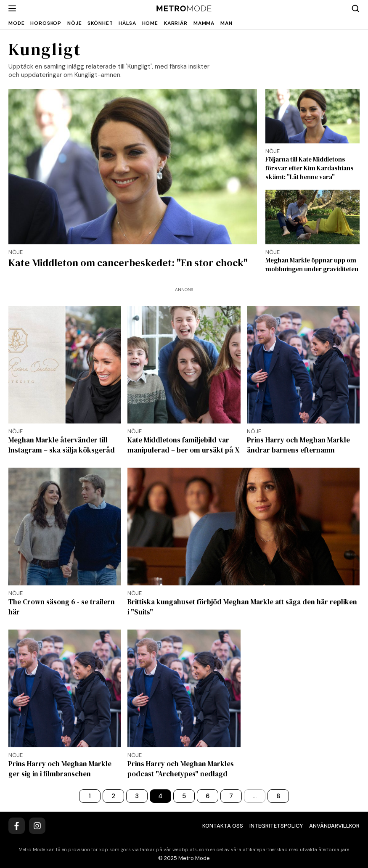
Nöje (74, 23)
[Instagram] (37, 826)
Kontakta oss (223, 826)
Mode (16, 23)
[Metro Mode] (184, 9)
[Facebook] (17, 826)
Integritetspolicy (276, 826)
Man (226, 23)
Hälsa (127, 23)
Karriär (176, 23)
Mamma (204, 23)
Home (150, 23)
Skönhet (100, 23)
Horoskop (46, 23)
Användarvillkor (334, 826)
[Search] (355, 8)
